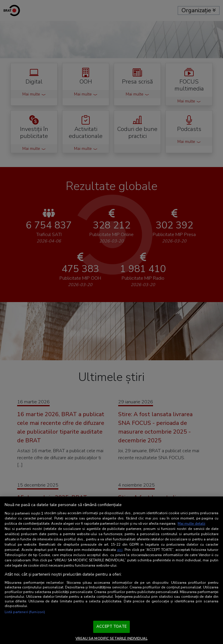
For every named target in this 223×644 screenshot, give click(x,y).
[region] (111, 570)
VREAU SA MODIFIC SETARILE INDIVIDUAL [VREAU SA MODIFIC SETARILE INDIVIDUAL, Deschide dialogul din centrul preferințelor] (111, 638)
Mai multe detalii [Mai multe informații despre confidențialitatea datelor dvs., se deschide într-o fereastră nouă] (191, 524)
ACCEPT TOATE (111, 627)
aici (120, 550)
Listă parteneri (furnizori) (25, 612)
